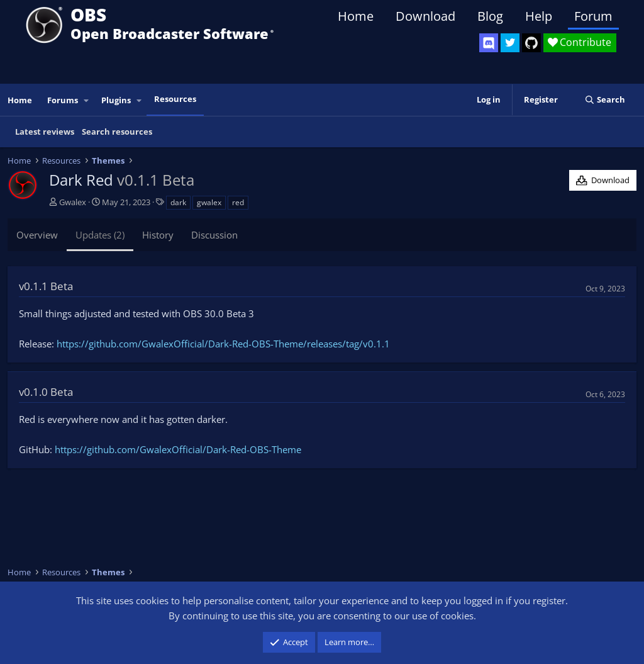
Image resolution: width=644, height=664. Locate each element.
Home (356, 16)
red (238, 202)
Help (539, 16)
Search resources (117, 132)
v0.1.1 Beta (46, 286)
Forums (63, 100)
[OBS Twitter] (510, 43)
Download (425, 16)
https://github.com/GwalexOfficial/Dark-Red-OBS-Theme (178, 449)
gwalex (209, 202)
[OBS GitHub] (531, 43)
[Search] (605, 100)
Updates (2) (100, 235)
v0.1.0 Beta (46, 392)
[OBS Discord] (489, 43)
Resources (175, 99)
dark (178, 202)
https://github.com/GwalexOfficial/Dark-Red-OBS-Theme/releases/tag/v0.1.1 (223, 344)
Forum (593, 16)
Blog (490, 16)
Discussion (214, 235)
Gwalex (73, 202)
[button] (87, 100)
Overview (37, 235)
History (158, 235)
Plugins (116, 100)
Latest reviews (45, 132)
